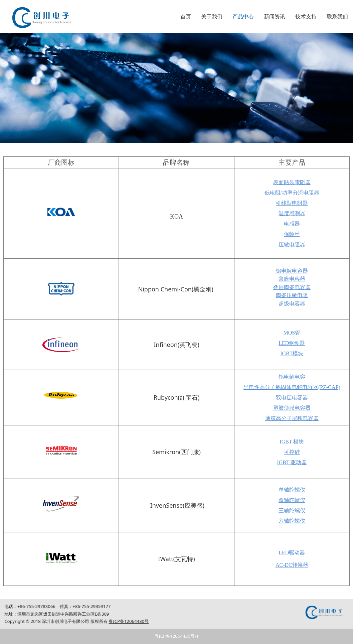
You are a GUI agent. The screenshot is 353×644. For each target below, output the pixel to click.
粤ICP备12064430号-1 (176, 636)
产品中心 (243, 16)
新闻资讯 (275, 16)
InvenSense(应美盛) (177, 505)
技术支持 (306, 16)
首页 (186, 16)
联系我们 (337, 16)
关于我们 (212, 16)
